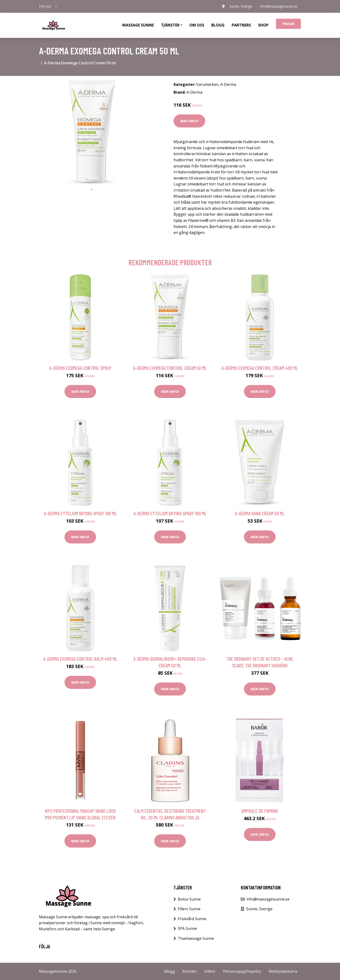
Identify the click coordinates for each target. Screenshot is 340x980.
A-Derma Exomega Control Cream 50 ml (170, 368)
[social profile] (56, 6)
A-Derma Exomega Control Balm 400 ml (80, 659)
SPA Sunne (187, 928)
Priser (288, 24)
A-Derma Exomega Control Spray (80, 368)
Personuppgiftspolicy (242, 971)
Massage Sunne (138, 25)
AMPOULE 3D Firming (260, 811)
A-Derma (228, 84)
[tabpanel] (91, 132)
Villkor (210, 971)
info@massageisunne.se (279, 6)
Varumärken (207, 84)
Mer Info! (189, 121)
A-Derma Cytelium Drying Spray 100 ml (80, 513)
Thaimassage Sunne (196, 938)
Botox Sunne (189, 899)
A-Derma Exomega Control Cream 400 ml (260, 368)
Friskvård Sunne (192, 919)
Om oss (197, 25)
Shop (263, 25)
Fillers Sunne (189, 909)
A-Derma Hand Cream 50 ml (260, 513)
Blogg (218, 25)
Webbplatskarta (283, 971)
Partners (241, 25)
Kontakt (190, 971)
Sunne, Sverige (240, 6)
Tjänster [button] (170, 25)
